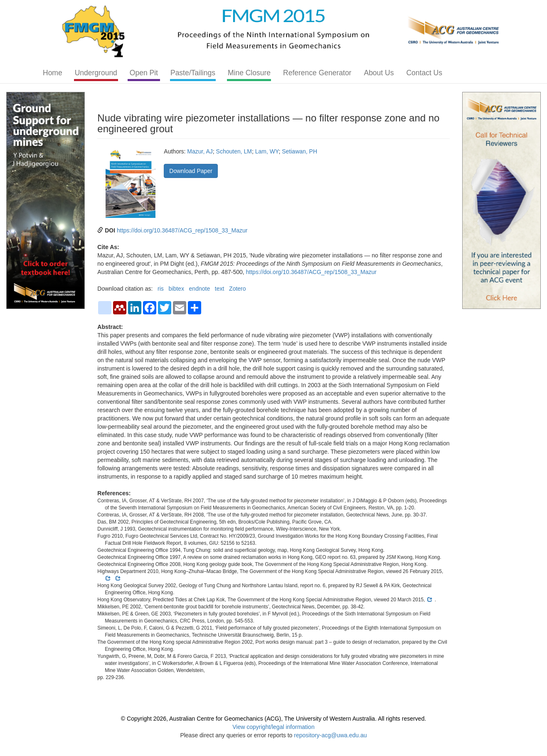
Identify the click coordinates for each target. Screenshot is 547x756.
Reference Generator (317, 73)
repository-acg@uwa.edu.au (330, 735)
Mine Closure (249, 73)
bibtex (176, 289)
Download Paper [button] (191, 171)
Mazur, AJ (200, 151)
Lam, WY (267, 151)
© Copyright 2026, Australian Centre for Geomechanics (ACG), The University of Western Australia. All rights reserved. (273, 719)
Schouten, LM (234, 151)
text (220, 289)
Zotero (237, 289)
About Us (379, 73)
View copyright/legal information (273, 727)
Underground (96, 73)
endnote (200, 289)
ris (161, 289)
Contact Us (424, 73)
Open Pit (144, 73)
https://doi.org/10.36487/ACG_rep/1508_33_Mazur (182, 230)
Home (53, 73)
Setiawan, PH (299, 151)
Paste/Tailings (193, 73)
